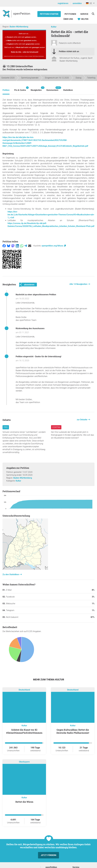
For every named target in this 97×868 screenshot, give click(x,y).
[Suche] (93, 14)
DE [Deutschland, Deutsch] (89, 3)
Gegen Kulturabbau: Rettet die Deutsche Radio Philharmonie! (73, 731)
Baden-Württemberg (19, 27)
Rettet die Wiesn (24, 802)
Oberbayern (24, 762)
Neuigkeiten (36, 89)
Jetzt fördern (48, 855)
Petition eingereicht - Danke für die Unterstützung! (38, 357)
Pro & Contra (20, 89)
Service (84, 14)
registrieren (63, 3)
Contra (56, 427)
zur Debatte (82, 420)
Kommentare (52, 89)
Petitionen (71, 14)
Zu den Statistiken (11, 574)
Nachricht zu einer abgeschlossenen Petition (36, 295)
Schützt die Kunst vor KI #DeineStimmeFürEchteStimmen (24, 731)
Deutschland (24, 690)
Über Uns (68, 19)
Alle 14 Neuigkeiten (79, 284)
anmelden (77, 3)
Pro (6, 427)
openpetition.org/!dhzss (54, 246)
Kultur (54, 27)
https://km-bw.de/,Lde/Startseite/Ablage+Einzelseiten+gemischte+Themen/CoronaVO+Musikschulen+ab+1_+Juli (51, 215)
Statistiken (68, 90)
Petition (6, 90)
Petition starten (49, 14)
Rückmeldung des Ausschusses (30, 328)
